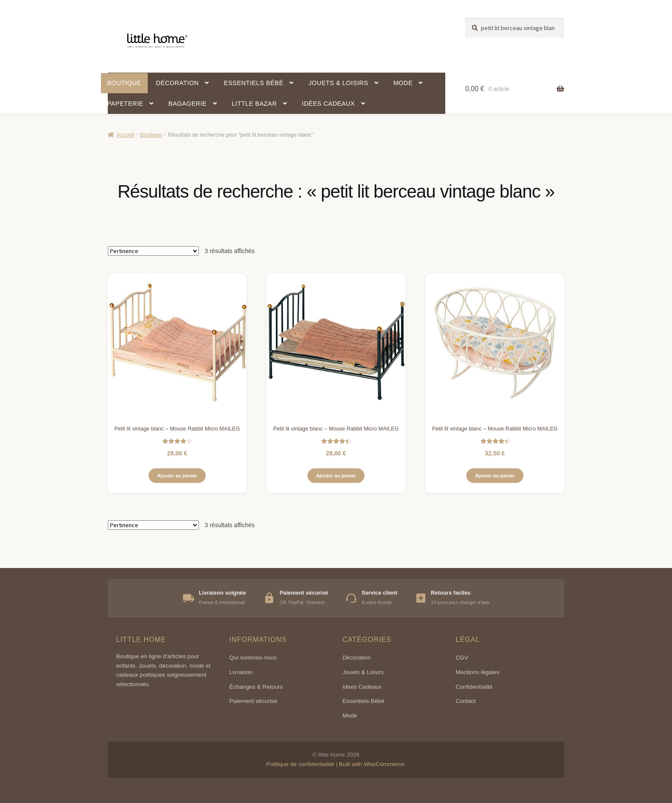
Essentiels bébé (254, 83)
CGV (462, 658)
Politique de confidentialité (300, 764)
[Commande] (153, 251)
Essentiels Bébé (363, 701)
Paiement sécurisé (253, 701)
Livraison (241, 672)
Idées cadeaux (328, 104)
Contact (466, 701)
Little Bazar (254, 104)
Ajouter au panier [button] (177, 476)
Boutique (124, 83)
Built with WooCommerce (371, 764)
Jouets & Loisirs (338, 83)
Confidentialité (474, 687)
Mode (403, 83)
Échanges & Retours (256, 687)
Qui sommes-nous (253, 658)
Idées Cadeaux (362, 687)
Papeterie (125, 104)
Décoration (177, 83)
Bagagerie (187, 104)
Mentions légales (477, 672)
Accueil (125, 135)
